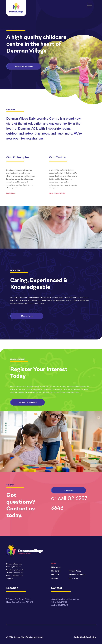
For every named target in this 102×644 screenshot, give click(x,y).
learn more (11, 193)
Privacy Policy (75, 571)
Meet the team (27, 316)
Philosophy (56, 567)
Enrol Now (73, 578)
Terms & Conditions (77, 575)
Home (54, 564)
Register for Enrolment (24, 66)
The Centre (56, 571)
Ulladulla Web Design (88, 637)
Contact (55, 578)
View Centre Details (57, 193)
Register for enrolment (28, 402)
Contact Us (69, 490)
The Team (55, 575)
